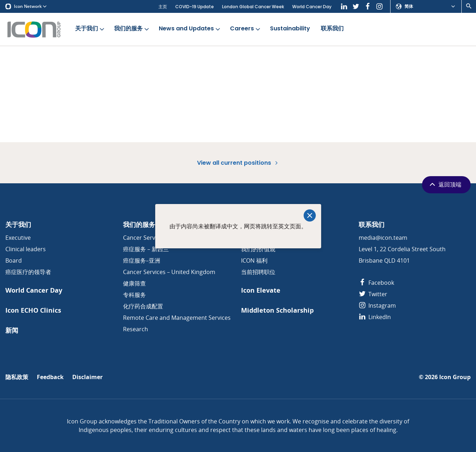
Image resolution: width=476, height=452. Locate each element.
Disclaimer (87, 377)
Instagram (377, 306)
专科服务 (134, 295)
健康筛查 (134, 283)
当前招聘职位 (258, 272)
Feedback (50, 377)
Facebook (376, 283)
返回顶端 (445, 184)
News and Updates (190, 29)
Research (136, 329)
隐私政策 (17, 377)
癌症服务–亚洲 (142, 260)
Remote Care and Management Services (177, 318)
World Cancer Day (312, 7)
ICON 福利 (254, 260)
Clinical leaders (26, 249)
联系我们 (332, 29)
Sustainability (290, 29)
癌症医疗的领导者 (28, 272)
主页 (163, 7)
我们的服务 (132, 29)
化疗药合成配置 (143, 306)
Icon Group (455, 377)
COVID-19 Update (195, 7)
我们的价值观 (258, 249)
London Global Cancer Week (253, 7)
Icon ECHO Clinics (33, 310)
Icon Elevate (261, 290)
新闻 (12, 330)
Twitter (373, 294)
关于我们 (90, 29)
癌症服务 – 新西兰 (146, 249)
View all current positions (238, 163)
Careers (246, 29)
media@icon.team (383, 238)
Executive (18, 238)
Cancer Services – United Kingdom (169, 272)
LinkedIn (375, 317)
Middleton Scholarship (277, 310)
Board (14, 260)
